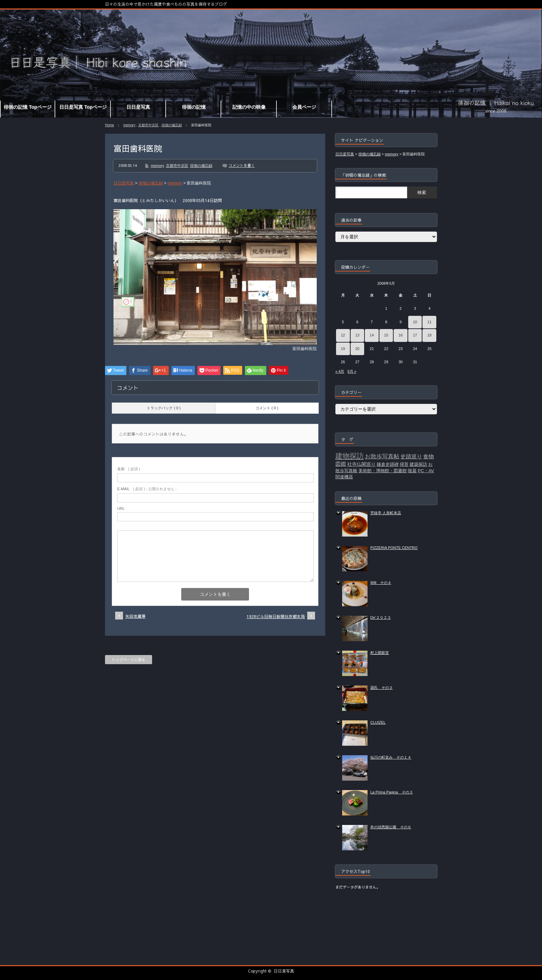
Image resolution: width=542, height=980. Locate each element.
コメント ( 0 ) (267, 408)
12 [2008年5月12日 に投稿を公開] (343, 335)
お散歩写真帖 (382, 456)
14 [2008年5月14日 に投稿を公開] (372, 335)
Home (110, 125)
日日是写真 (284, 971)
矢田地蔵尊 (135, 616)
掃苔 (404, 464)
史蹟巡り (411, 456)
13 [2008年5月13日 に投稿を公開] (357, 335)
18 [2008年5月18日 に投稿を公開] (430, 335)
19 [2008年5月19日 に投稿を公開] (343, 349)
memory (129, 125)
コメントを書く (242, 165)
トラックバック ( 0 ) (164, 408)
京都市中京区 (148, 125)
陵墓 (412, 471)
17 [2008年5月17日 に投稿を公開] (415, 335)
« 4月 (340, 371)
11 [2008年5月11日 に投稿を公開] (430, 322)
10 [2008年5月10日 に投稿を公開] (415, 322)
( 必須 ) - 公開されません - (147, 489)
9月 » (352, 371)
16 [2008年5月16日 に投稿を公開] (400, 335)
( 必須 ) (129, 469)
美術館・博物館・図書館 (383, 471)
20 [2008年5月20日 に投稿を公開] (357, 349)
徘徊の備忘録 (172, 125)
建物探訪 (350, 456)
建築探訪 (418, 464)
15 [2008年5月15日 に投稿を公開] (386, 335)
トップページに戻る (129, 660)
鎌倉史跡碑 (388, 464)
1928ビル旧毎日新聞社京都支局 (276, 616)
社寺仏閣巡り (361, 464)
